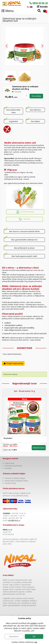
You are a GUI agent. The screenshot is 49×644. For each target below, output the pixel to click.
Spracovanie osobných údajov (16, 481)
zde (36, 642)
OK (34, 636)
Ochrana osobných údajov (15, 478)
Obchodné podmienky (13, 466)
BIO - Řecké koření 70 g (24, 391)
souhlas (33, 623)
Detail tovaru (39, 448)
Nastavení (14, 636)
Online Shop (9, 463)
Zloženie (25, 219)
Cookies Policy (10, 483)
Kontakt (44, 7)
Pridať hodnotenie (13, 363)
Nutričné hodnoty (25, 212)
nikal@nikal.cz (14, 520)
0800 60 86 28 (40, 3)
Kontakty (8, 468)
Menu (7, 11)
